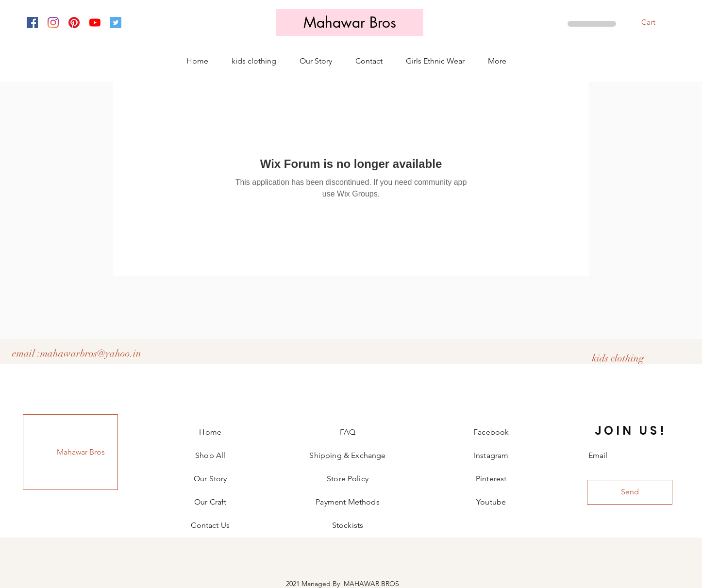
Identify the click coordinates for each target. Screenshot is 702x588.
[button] (654, 23)
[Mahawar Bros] (350, 22)
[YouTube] (95, 23)
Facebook (491, 432)
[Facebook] (32, 23)
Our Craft (210, 502)
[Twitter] (116, 23)
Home (210, 432)
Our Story (210, 479)
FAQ (348, 432)
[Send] (630, 492)
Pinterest (491, 479)
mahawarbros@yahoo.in (91, 353)
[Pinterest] (74, 23)
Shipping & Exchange (347, 455)
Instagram (491, 455)
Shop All (210, 455)
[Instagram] (53, 23)
